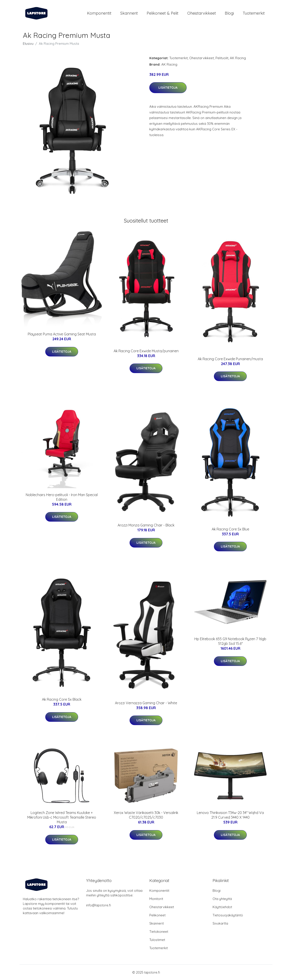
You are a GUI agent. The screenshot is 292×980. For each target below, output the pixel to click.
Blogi (229, 13)
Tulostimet (157, 940)
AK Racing (238, 58)
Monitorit (156, 899)
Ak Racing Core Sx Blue (230, 529)
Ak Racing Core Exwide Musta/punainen (146, 351)
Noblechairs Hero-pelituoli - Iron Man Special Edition (62, 497)
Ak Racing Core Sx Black (62, 699)
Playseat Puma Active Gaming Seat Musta (62, 334)
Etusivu (28, 44)
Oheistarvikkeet (202, 13)
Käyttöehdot (222, 907)
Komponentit (99, 13)
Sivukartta (220, 923)
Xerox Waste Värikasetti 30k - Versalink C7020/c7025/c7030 (146, 815)
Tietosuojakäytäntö (228, 915)
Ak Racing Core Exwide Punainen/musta (230, 359)
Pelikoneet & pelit (163, 13)
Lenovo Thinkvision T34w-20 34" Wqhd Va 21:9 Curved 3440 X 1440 (230, 815)
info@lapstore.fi (99, 905)
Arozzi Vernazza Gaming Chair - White (146, 703)
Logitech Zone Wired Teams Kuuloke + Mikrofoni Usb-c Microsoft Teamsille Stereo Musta (62, 817)
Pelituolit (222, 58)
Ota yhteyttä (222, 899)
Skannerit (129, 13)
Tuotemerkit (254, 13)
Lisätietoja (168, 88)
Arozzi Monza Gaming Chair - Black (146, 525)
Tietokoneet (159, 932)
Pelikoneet (157, 915)
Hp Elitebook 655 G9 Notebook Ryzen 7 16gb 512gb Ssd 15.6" (230, 641)
